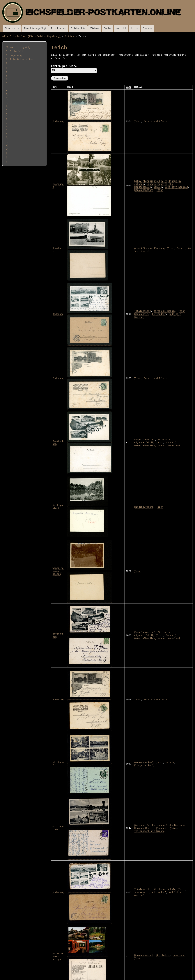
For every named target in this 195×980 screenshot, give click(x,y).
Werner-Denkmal (144, 763)
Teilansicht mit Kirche (149, 831)
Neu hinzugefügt (35, 28)
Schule (158, 187)
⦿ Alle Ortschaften (20, 59)
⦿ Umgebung (14, 55)
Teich (138, 121)
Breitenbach (58, 443)
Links (135, 28)
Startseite (12, 28)
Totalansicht (143, 311)
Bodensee (58, 121)
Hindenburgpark (144, 507)
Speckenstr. (142, 314)
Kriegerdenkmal (144, 765)
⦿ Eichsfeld (15, 51)
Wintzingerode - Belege (58, 571)
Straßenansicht (144, 190)
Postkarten (59, 28)
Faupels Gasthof (145, 440)
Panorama (162, 828)
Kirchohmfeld (58, 764)
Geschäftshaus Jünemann (149, 248)
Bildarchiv (78, 28)
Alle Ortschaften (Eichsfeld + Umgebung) (31, 36)
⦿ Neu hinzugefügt (19, 48)
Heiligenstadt (58, 507)
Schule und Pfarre (156, 121)
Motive (70, 36)
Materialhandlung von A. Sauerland (157, 446)
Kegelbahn (179, 955)
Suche (107, 28)
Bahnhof (171, 443)
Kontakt (121, 28)
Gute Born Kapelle (176, 187)
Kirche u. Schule (165, 311)
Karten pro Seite (64, 66)
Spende (147, 28)
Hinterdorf (159, 314)
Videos (95, 28)
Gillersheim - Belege (58, 957)
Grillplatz (163, 955)
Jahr (129, 87)
